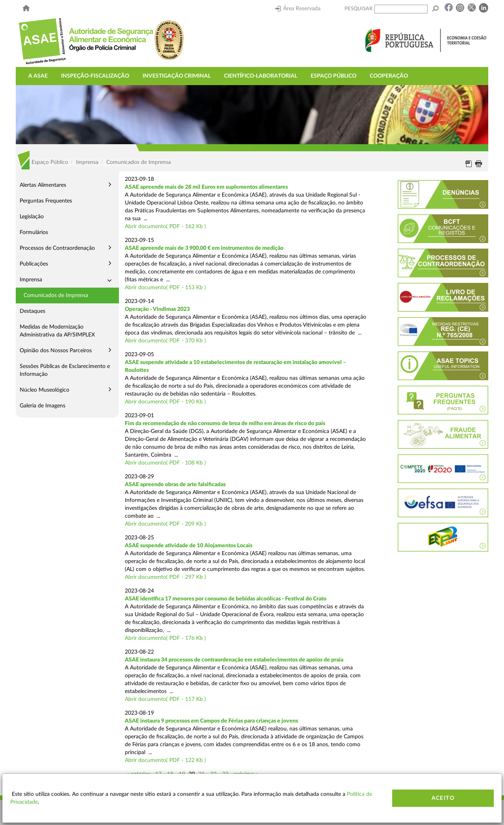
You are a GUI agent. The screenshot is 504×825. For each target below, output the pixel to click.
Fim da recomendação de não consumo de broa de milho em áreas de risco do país (225, 424)
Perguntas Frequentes (46, 201)
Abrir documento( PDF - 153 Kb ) (165, 288)
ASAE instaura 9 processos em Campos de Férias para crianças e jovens (211, 721)
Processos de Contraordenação (57, 248)
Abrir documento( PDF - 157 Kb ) (165, 699)
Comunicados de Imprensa (56, 295)
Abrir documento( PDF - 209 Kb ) (165, 524)
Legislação (32, 217)
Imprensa (31, 280)
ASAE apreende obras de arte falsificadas (175, 485)
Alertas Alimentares (43, 185)
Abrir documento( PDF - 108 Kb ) (165, 463)
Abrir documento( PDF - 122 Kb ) (165, 760)
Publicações (34, 264)
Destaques (32, 311)
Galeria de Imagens (43, 406)
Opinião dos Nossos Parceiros (56, 351)
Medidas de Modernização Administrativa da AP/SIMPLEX (57, 331)
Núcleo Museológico (44, 390)
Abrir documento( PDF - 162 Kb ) (165, 227)
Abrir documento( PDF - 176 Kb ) (165, 638)
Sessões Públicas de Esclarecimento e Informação (65, 370)
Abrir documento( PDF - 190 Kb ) (165, 402)
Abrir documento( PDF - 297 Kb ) (165, 577)
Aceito (443, 798)
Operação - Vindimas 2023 (157, 309)
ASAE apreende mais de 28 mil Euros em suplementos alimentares (206, 187)
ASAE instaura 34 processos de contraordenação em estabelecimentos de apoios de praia (234, 660)
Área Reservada (298, 9)
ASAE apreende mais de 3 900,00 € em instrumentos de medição (204, 248)
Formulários (34, 232)
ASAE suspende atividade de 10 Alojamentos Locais (189, 546)
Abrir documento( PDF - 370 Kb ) (165, 341)
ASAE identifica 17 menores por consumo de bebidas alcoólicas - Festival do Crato (226, 599)
